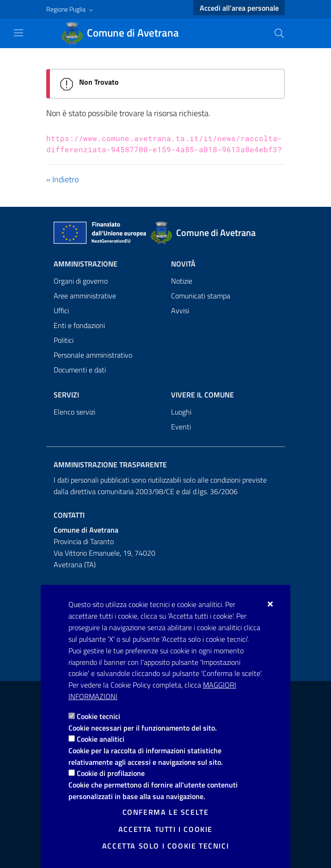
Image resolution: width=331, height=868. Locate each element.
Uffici (61, 310)
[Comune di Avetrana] (126, 33)
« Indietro (62, 179)
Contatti (69, 515)
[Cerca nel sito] (279, 33)
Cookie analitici (101, 739)
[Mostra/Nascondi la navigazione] (18, 33)
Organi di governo (81, 281)
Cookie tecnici (98, 716)
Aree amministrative (85, 296)
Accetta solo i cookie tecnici (165, 846)
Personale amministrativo (93, 355)
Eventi (181, 427)
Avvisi (180, 310)
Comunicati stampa (201, 296)
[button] (71, 9)
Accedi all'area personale (239, 8)
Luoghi (181, 412)
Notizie (182, 281)
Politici (64, 340)
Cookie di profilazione (111, 773)
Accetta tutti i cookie (165, 829)
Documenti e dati (80, 370)
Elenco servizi (74, 412)
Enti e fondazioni (79, 325)
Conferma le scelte (166, 812)
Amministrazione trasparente (110, 465)
